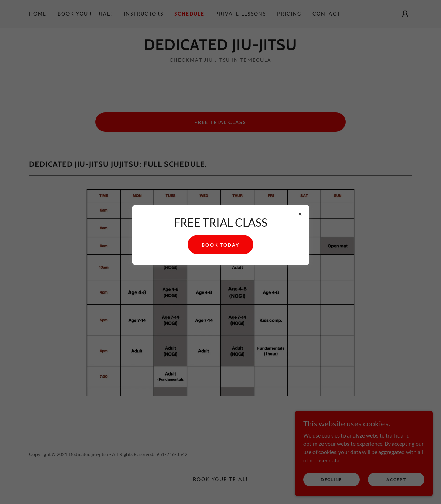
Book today (220, 245)
